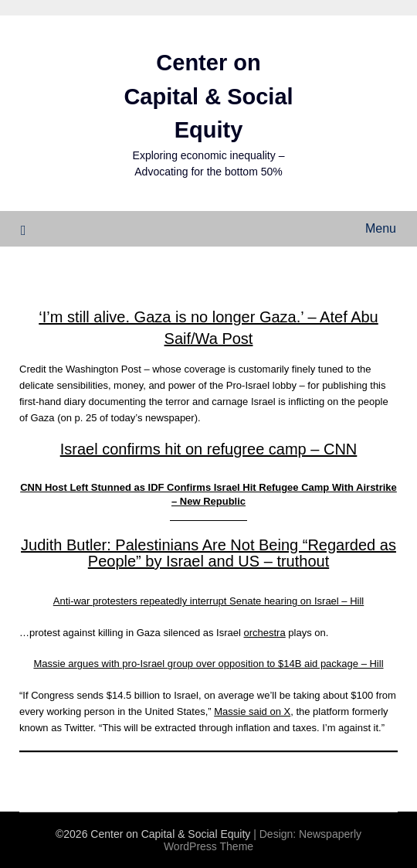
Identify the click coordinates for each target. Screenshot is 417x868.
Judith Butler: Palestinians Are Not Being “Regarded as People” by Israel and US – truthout (208, 553)
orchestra (264, 633)
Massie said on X (252, 711)
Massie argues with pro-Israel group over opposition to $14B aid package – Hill (208, 664)
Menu (381, 228)
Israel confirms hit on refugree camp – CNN (209, 449)
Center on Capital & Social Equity (208, 96)
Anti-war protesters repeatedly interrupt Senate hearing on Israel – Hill (209, 601)
